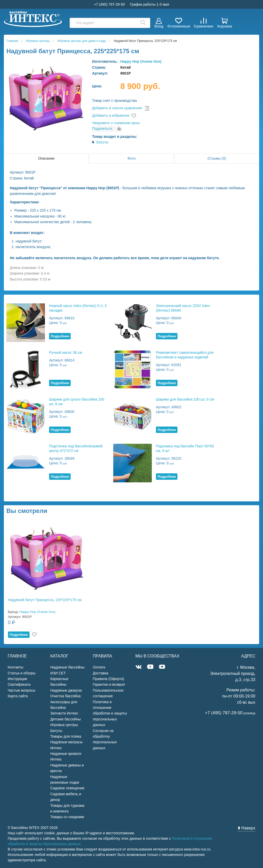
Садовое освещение (67, 788)
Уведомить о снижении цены (116, 123)
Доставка (100, 673)
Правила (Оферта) (108, 679)
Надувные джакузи (66, 690)
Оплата (99, 667)
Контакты (15, 667)
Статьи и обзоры (22, 673)
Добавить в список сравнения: (117, 108)
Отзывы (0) (217, 158)
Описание (46, 158)
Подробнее (60, 336)
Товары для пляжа (66, 736)
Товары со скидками (67, 817)
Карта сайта (18, 696)
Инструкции (17, 679)
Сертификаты (19, 684)
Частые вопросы (22, 690)
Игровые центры (64, 725)
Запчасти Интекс (64, 713)
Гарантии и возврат (109, 684)
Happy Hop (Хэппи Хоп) (141, 61)
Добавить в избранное (111, 115)
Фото (131, 158)
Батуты (102, 142)
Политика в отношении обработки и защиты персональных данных (110, 713)
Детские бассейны (66, 719)
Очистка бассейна (65, 696)
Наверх (247, 828)
